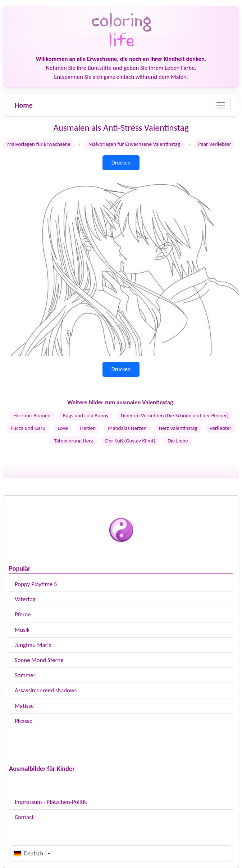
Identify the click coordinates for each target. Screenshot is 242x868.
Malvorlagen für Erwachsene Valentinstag (134, 144)
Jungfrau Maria (33, 645)
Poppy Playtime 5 (36, 584)
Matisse (24, 706)
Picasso (24, 721)
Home (24, 105)
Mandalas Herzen (127, 428)
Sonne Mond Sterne (39, 660)
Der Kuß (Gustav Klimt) (130, 441)
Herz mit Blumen (32, 415)
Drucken (121, 163)
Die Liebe (178, 441)
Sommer (25, 675)
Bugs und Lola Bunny (86, 415)
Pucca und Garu (28, 428)
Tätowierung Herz (73, 441)
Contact (24, 817)
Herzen (88, 428)
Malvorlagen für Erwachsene (39, 144)
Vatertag (25, 599)
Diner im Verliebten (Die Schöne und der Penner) (175, 415)
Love (63, 428)
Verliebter (221, 428)
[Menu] (221, 105)
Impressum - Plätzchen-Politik (51, 802)
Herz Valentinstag (178, 428)
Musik (22, 630)
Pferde (23, 614)
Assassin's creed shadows (46, 690)
